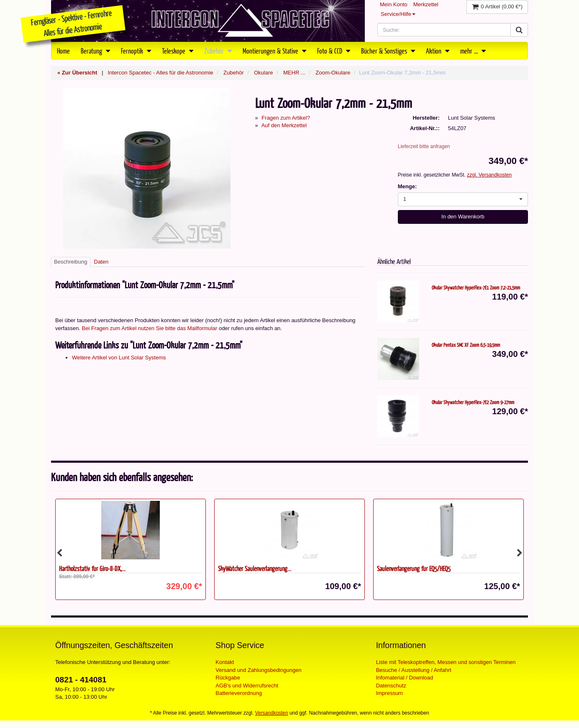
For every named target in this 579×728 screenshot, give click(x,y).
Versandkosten (272, 713)
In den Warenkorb (463, 217)
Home (63, 51)
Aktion (438, 51)
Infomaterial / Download (405, 678)
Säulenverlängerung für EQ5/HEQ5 (414, 568)
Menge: (407, 186)
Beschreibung (71, 262)
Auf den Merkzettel (284, 125)
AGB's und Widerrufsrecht (247, 686)
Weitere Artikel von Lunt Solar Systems (119, 358)
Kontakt (225, 662)
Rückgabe (228, 678)
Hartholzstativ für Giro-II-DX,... (92, 568)
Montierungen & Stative (274, 51)
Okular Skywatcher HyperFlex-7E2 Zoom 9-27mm (473, 402)
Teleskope (178, 51)
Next (520, 553)
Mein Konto (394, 4)
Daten (101, 262)
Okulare (264, 73)
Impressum (389, 693)
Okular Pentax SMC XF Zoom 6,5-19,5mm (466, 345)
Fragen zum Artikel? (286, 118)
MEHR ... (294, 73)
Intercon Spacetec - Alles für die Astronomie (160, 73)
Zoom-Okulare (333, 73)
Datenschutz (391, 686)
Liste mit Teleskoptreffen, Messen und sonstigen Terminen (446, 662)
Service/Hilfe (398, 14)
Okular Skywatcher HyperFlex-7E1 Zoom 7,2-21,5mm (476, 287)
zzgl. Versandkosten (489, 175)
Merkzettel (426, 4)
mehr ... (473, 51)
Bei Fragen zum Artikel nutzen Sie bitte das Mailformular (150, 328)
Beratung (95, 51)
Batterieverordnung (239, 693)
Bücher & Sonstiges (388, 51)
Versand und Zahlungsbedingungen (258, 670)
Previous (59, 553)
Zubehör (218, 51)
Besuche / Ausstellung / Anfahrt (414, 670)
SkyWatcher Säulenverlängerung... (255, 568)
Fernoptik (136, 51)
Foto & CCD (334, 51)
